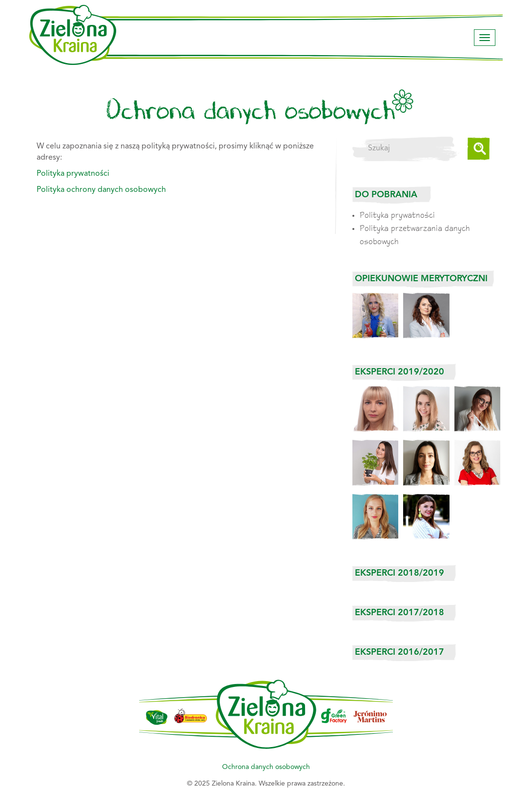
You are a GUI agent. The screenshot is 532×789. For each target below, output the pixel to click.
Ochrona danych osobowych (266, 767)
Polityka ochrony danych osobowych (101, 190)
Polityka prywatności (73, 174)
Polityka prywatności (397, 215)
